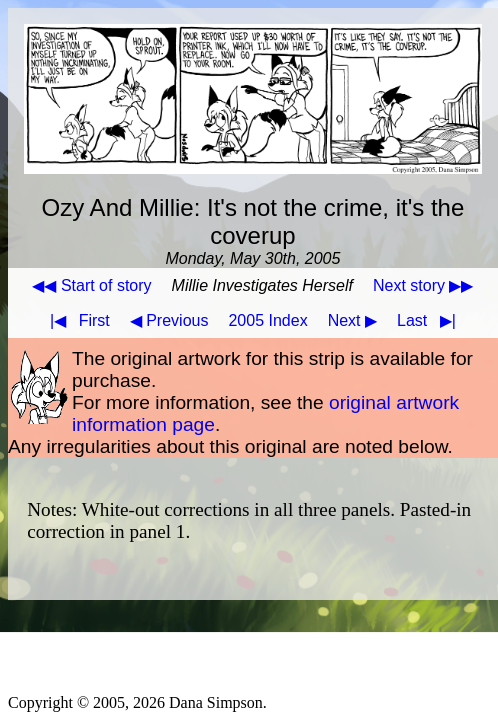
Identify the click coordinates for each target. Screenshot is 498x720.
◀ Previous (169, 320)
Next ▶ (352, 320)
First (76, 320)
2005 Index (267, 320)
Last (430, 320)
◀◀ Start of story (91, 285)
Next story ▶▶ (423, 285)
